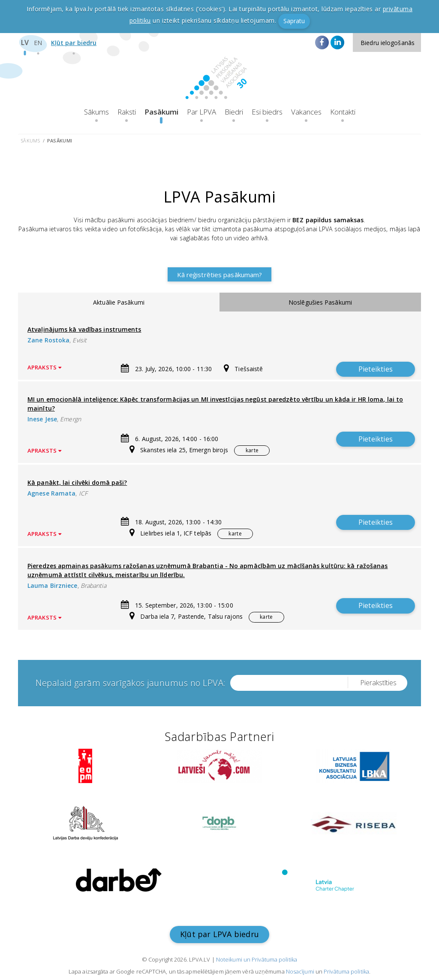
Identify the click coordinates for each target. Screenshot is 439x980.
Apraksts (44, 367)
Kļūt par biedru (74, 43)
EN (38, 43)
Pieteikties (376, 369)
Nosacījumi (300, 971)
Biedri (234, 112)
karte (252, 450)
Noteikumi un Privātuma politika (257, 959)
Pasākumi (161, 112)
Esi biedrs (267, 112)
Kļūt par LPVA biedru (219, 934)
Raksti (127, 112)
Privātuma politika (346, 971)
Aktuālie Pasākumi (119, 302)
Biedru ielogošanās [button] (388, 43)
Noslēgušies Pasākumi (320, 302)
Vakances (306, 112)
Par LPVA (201, 112)
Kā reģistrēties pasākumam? (220, 275)
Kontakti (343, 112)
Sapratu (294, 21)
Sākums (96, 112)
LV (25, 42)
